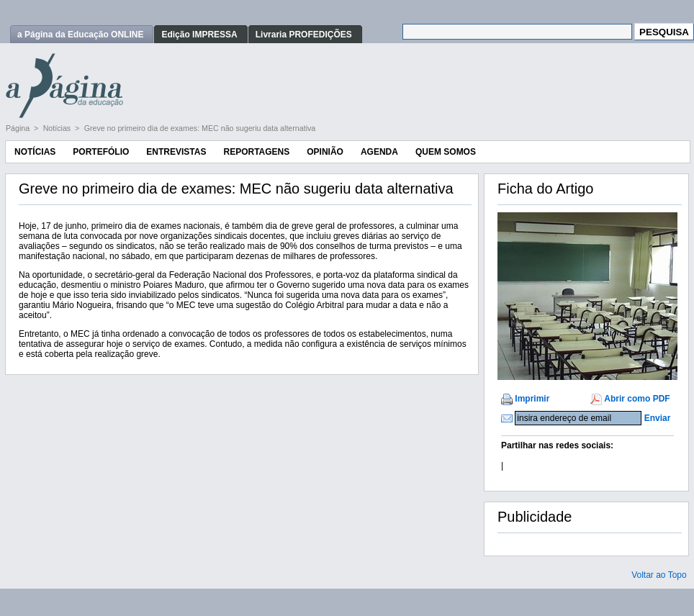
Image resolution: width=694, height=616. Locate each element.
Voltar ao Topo (659, 575)
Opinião (325, 152)
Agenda (379, 152)
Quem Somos (446, 152)
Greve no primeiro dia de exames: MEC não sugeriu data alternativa (200, 128)
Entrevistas (176, 152)
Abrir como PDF (637, 399)
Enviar (658, 418)
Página (19, 128)
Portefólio (101, 152)
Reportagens (256, 152)
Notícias (58, 128)
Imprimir (532, 399)
